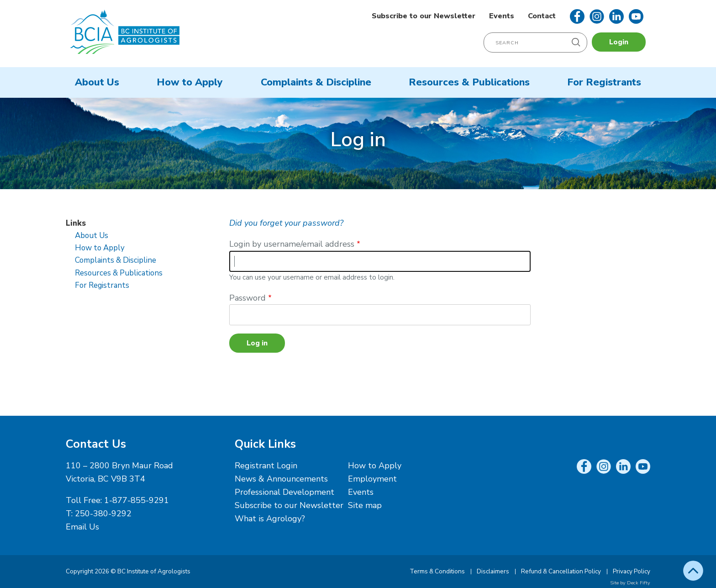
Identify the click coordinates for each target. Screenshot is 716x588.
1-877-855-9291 (137, 500)
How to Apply (190, 82)
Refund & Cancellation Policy (561, 571)
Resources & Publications (469, 82)
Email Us (82, 527)
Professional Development (284, 492)
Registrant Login (266, 466)
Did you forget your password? (286, 223)
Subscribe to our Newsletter (424, 16)
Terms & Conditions (437, 571)
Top (693, 571)
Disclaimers (493, 571)
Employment (372, 479)
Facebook (577, 16)
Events (502, 16)
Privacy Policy (632, 571)
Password (247, 298)
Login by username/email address (292, 244)
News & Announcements (281, 479)
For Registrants (604, 82)
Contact (542, 16)
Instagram (597, 16)
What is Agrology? (270, 519)
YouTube (636, 16)
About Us (97, 82)
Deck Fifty (639, 583)
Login (619, 42)
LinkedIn (616, 16)
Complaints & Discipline (316, 82)
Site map (365, 505)
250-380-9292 (103, 514)
